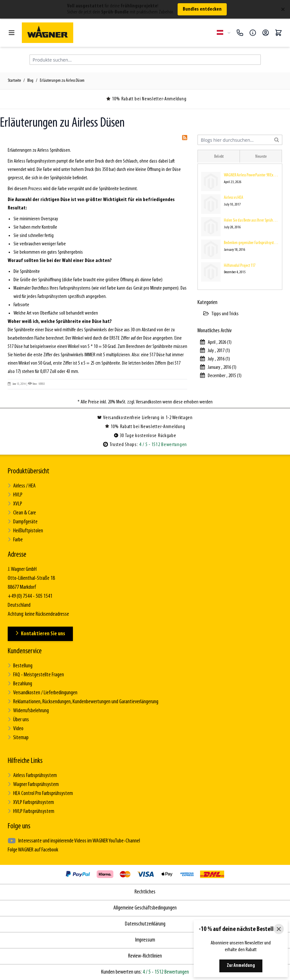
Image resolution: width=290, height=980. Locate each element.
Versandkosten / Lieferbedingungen (43, 693)
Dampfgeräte (23, 522)
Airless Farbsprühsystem (32, 776)
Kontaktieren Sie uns (40, 634)
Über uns (18, 720)
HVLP (15, 495)
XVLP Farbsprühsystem (31, 803)
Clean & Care (22, 513)
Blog (30, 81)
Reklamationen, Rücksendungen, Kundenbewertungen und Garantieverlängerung (83, 702)
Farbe (15, 540)
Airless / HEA (22, 486)
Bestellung (20, 666)
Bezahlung (20, 684)
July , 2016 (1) (215, 359)
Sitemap (18, 738)
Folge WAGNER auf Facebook (33, 850)
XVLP (15, 504)
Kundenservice (25, 651)
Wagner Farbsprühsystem (33, 785)
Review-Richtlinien (145, 956)
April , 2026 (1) (216, 342)
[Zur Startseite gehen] (117, 33)
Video (16, 729)
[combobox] (240, 140)
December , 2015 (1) (221, 376)
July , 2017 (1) (215, 351)
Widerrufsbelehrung (28, 711)
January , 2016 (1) (218, 367)
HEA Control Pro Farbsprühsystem (40, 794)
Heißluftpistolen (25, 531)
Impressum (145, 940)
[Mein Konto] (266, 33)
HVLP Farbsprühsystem (31, 811)
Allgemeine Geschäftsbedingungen (145, 908)
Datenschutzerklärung (145, 924)
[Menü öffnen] (12, 33)
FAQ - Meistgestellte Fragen (36, 675)
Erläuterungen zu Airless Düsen (62, 81)
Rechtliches (145, 892)
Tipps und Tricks (221, 314)
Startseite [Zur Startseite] (14, 81)
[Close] (279, 929)
